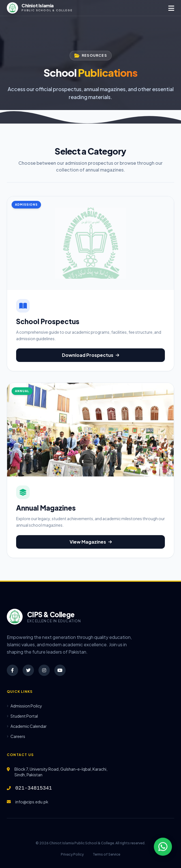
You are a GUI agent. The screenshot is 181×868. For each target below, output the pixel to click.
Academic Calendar (27, 726)
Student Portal (22, 716)
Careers (16, 736)
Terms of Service (106, 854)
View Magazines (91, 542)
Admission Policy (24, 706)
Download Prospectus (90, 355)
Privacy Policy (72, 854)
